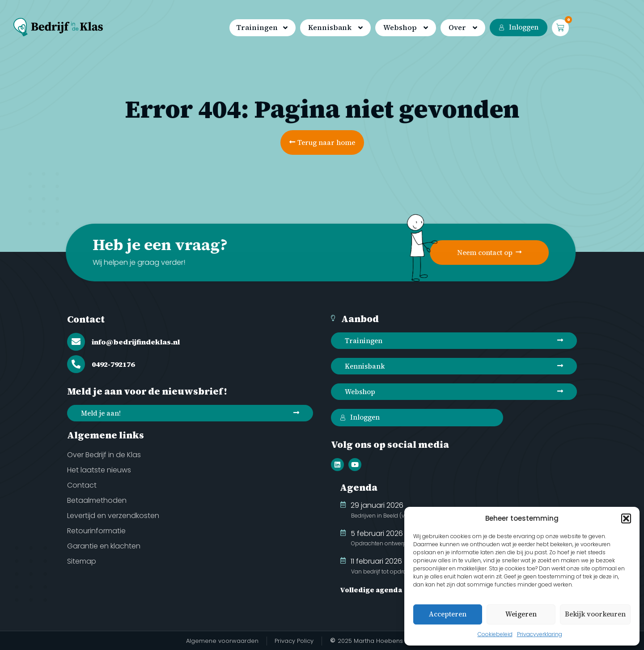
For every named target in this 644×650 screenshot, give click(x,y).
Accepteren (448, 614)
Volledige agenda (371, 590)
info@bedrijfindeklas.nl (136, 342)
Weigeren (521, 614)
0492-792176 (113, 364)
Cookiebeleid (495, 634)
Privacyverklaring (540, 634)
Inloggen (519, 27)
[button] (626, 518)
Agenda (359, 487)
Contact (86, 319)
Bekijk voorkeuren (595, 614)
